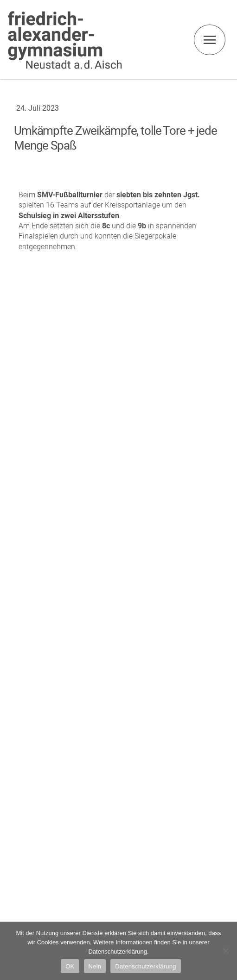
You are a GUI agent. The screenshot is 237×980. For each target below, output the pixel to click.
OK (70, 966)
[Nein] (225, 951)
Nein (95, 966)
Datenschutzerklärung (145, 966)
